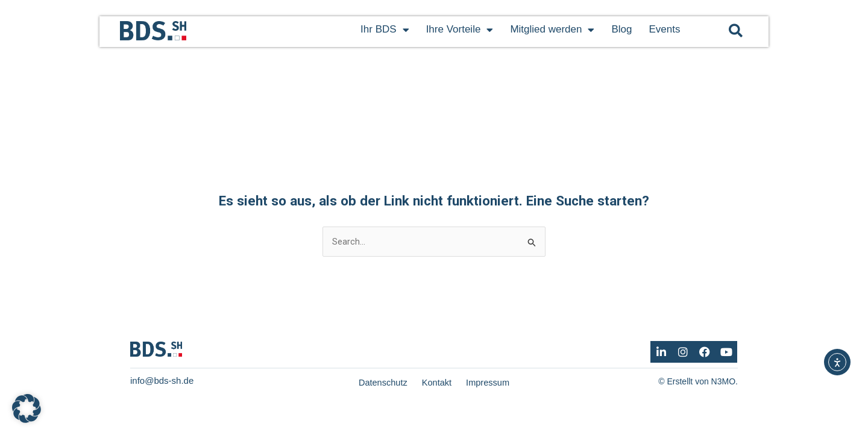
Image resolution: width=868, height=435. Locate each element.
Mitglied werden (552, 30)
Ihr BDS (385, 30)
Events (664, 29)
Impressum (489, 383)
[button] (736, 30)
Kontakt (437, 383)
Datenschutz (382, 383)
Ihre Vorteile (460, 30)
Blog (621, 29)
